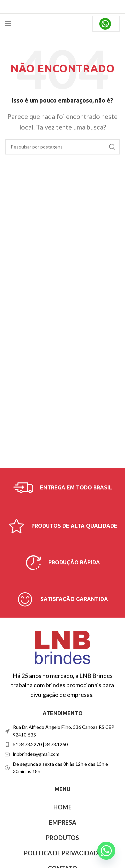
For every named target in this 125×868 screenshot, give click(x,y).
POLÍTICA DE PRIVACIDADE (63, 853)
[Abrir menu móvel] (8, 24)
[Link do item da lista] (62, 744)
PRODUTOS (62, 838)
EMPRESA (63, 822)
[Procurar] (62, 147)
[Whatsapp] (106, 851)
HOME (62, 807)
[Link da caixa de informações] (63, 488)
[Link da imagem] (63, 647)
